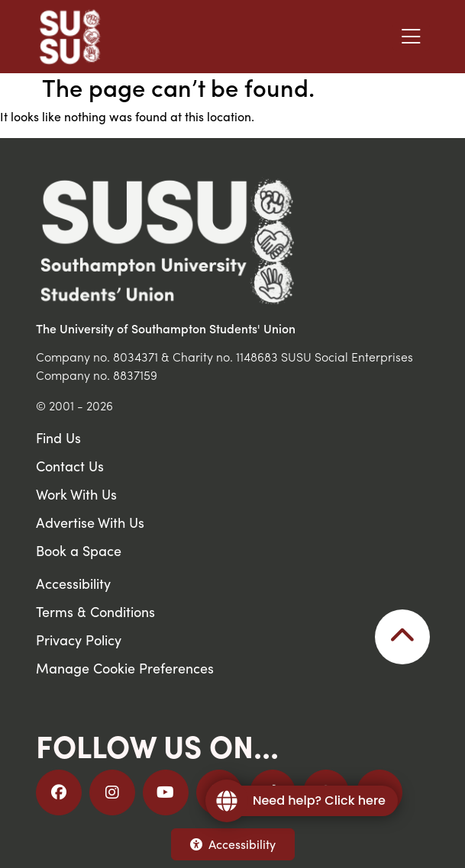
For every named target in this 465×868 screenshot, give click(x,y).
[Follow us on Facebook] (59, 792)
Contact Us (70, 466)
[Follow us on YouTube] (166, 792)
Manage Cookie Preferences (125, 668)
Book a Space (79, 550)
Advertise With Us (90, 522)
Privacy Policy (79, 640)
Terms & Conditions (95, 611)
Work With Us (76, 494)
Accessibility (233, 844)
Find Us (58, 437)
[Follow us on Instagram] (112, 792)
